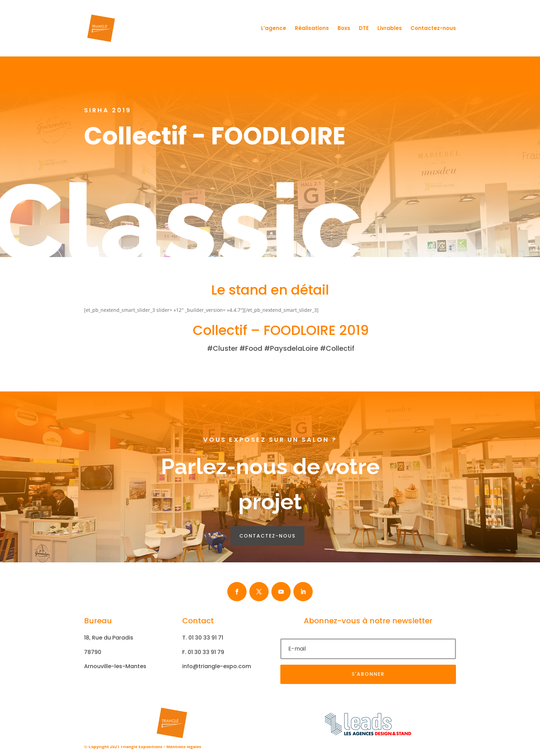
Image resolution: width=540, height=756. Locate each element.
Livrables (390, 29)
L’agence (274, 29)
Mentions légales (184, 747)
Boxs (344, 29)
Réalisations (312, 29)
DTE (364, 29)
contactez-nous (267, 536)
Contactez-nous (433, 29)
